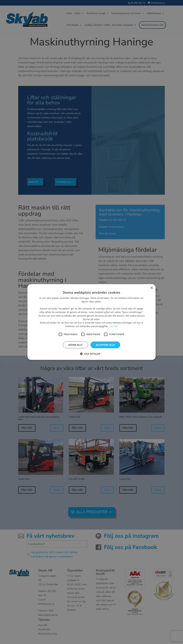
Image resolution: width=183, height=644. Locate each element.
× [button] (151, 288)
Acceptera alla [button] (105, 345)
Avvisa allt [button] (75, 345)
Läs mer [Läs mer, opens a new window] (114, 326)
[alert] (91, 322)
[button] (91, 354)
